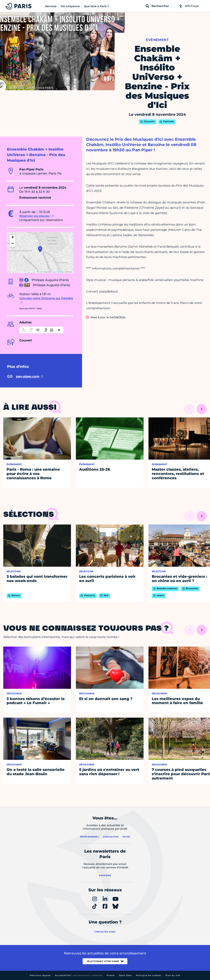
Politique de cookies (149, 975)
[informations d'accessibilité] (41, 330)
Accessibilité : (79, 975)
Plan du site (173, 975)
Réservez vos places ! (35, 216)
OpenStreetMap (58, 272)
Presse (111, 975)
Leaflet (40, 272)
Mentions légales (40, 975)
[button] (40, 249)
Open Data (125, 975)
